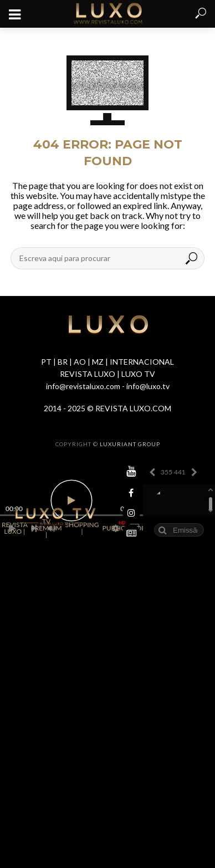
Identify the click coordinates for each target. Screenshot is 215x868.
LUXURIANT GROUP (130, 444)
